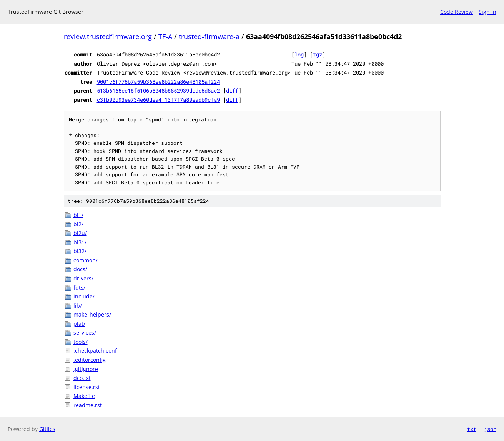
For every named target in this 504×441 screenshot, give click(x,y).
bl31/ (80, 242)
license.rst (87, 387)
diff (232, 90)
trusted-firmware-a (209, 36)
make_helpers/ (92, 314)
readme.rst (88, 405)
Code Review (457, 12)
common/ (86, 260)
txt (472, 429)
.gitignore (86, 369)
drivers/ (83, 278)
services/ (85, 332)
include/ (84, 296)
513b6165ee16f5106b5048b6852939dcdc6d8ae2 (158, 90)
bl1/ (78, 215)
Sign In (487, 12)
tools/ (81, 342)
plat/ (79, 324)
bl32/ (80, 251)
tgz (318, 54)
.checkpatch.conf (95, 351)
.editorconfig (90, 360)
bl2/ (78, 224)
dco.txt (82, 378)
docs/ (80, 269)
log (299, 54)
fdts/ (79, 288)
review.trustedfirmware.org (108, 36)
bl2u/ (80, 233)
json (490, 429)
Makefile (84, 396)
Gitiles (47, 429)
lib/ (78, 306)
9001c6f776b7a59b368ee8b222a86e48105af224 (158, 82)
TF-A (165, 36)
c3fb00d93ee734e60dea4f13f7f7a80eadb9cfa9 (158, 100)
